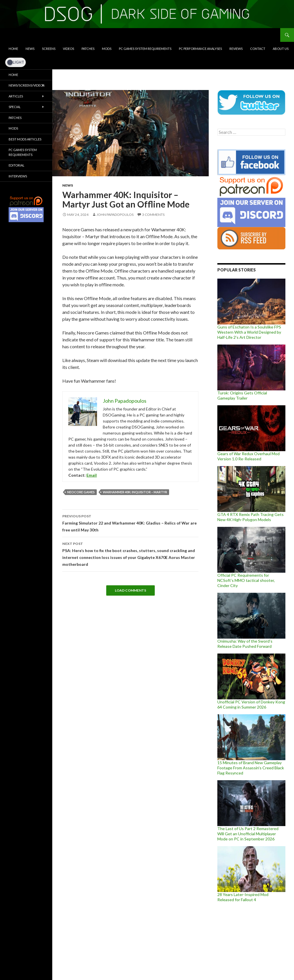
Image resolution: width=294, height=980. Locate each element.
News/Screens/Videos (27, 85)
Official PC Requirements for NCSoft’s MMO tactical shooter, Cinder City (246, 580)
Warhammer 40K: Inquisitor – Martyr (135, 492)
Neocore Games (81, 492)
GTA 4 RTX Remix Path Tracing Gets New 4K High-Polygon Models (251, 517)
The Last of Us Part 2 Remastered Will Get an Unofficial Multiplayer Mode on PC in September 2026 (248, 834)
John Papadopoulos (115, 215)
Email (92, 475)
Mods (107, 49)
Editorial (17, 165)
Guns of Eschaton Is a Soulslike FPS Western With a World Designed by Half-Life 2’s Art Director (249, 332)
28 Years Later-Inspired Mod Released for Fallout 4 (243, 897)
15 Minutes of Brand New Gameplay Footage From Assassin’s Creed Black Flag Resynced (251, 768)
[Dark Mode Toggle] (16, 62)
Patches (88, 49)
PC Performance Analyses (200, 49)
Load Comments (130, 590)
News (30, 49)
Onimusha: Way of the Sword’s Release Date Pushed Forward (245, 644)
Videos (68, 49)
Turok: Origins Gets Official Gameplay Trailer (242, 395)
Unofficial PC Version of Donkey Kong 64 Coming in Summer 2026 (251, 704)
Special (15, 107)
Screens (49, 49)
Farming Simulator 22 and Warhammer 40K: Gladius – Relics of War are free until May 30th (130, 523)
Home (13, 49)
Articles (16, 96)
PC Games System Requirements (145, 49)
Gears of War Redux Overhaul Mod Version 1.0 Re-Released (248, 456)
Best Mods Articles (25, 139)
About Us (281, 49)
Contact (258, 49)
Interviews (18, 176)
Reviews (236, 49)
